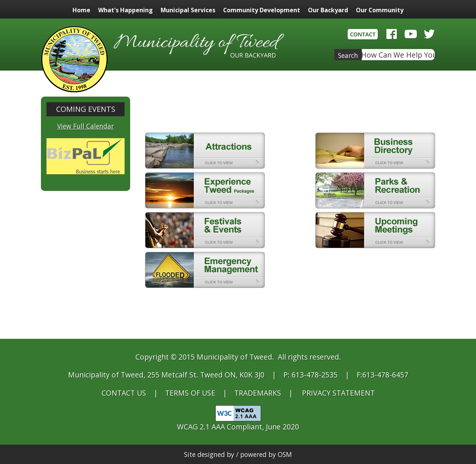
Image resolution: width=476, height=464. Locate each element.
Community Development (262, 10)
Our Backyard (328, 10)
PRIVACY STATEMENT (338, 393)
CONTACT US (124, 393)
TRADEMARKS (258, 393)
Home (81, 10)
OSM (285, 454)
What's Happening (126, 10)
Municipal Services (188, 10)
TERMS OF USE (190, 393)
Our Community (380, 10)
